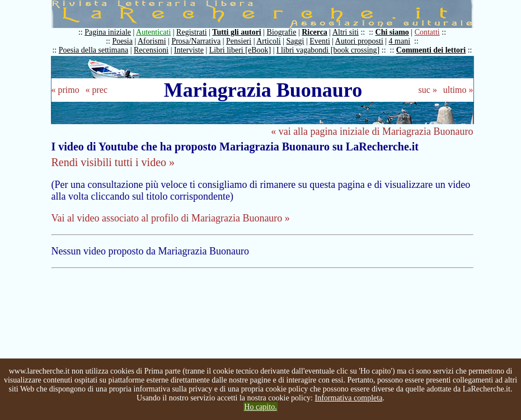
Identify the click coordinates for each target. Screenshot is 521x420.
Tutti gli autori (236, 32)
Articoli (269, 41)
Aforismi (152, 41)
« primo (65, 90)
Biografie (282, 32)
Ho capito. (260, 407)
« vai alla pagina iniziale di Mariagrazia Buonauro (372, 131)
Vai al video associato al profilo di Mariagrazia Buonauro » (171, 218)
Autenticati (153, 32)
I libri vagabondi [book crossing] (328, 50)
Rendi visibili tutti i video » (113, 162)
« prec (96, 90)
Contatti (427, 32)
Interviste (189, 50)
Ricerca (315, 32)
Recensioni (151, 50)
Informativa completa (349, 398)
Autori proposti (359, 41)
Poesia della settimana (93, 50)
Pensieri (239, 41)
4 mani (400, 41)
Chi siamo (392, 32)
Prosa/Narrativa (196, 41)
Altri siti (346, 32)
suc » (428, 90)
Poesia (122, 41)
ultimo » (458, 90)
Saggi (295, 41)
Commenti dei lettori (431, 50)
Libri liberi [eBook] (240, 50)
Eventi (320, 41)
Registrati (191, 32)
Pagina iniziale (108, 32)
